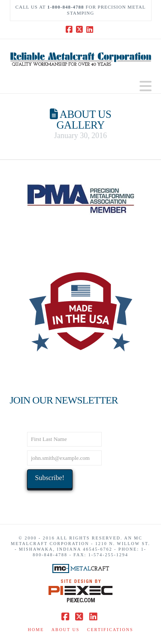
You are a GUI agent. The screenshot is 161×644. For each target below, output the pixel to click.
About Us (66, 630)
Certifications (110, 630)
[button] (146, 86)
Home (36, 630)
